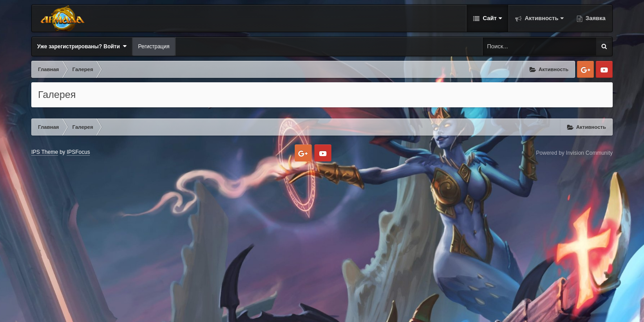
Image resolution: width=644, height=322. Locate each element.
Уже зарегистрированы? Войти (82, 46)
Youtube (604, 69)
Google (585, 69)
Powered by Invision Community (574, 153)
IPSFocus (78, 152)
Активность (543, 18)
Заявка (595, 18)
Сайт (491, 18)
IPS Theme (45, 152)
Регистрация (154, 47)
